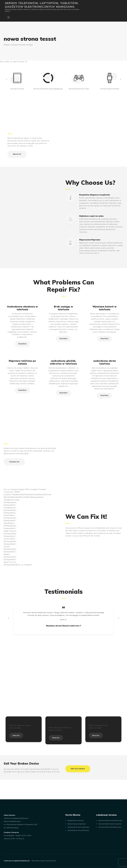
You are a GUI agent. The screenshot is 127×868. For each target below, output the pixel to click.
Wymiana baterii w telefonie (105, 308)
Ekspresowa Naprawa (90, 240)
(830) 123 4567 (95, 728)
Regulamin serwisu (76, 821)
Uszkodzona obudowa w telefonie (22, 308)
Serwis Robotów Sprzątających (48, 89)
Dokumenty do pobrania (78, 830)
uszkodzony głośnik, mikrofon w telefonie (63, 362)
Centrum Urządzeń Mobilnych (17, 861)
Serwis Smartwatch (110, 89)
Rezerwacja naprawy (77, 824)
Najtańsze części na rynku (91, 216)
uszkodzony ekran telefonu (105, 362)
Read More (22, 344)
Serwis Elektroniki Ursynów (110, 824)
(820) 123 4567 (55, 730)
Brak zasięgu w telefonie (63, 308)
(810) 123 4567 (15, 728)
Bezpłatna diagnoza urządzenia (95, 195)
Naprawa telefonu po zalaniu (22, 362)
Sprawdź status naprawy (79, 827)
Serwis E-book (17, 89)
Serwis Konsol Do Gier (79, 89)
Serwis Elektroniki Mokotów (110, 821)
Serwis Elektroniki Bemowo (110, 827)
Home (7, 45)
